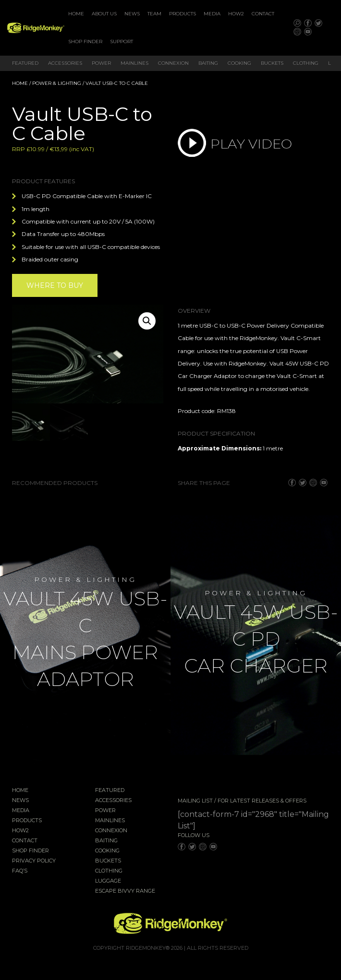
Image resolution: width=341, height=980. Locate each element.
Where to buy (55, 285)
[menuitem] (76, 14)
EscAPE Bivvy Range (125, 891)
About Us (104, 14)
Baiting (208, 63)
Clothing (306, 63)
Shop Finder (85, 41)
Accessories (65, 63)
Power (101, 63)
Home (76, 14)
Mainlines (134, 63)
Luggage (108, 881)
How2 (236, 14)
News (132, 14)
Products (183, 14)
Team (154, 14)
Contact (263, 14)
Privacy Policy (34, 861)
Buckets (272, 63)
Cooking (239, 63)
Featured (25, 63)
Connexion (173, 63)
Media (212, 14)
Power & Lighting (57, 83)
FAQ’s (20, 871)
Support (122, 41)
